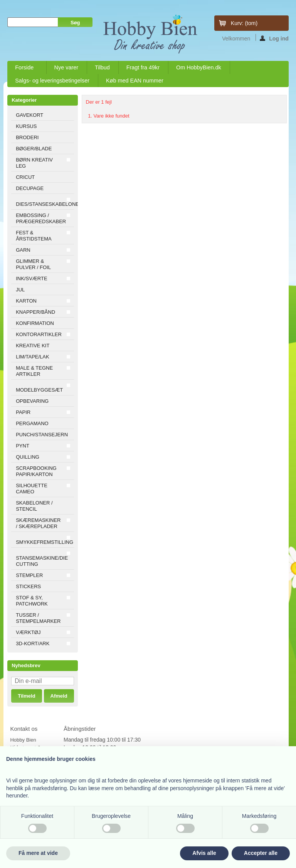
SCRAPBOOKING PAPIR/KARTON (36, 471)
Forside (25, 69)
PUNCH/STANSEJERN (42, 435)
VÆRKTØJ (28, 632)
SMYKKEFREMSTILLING (45, 542)
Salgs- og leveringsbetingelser (52, 81)
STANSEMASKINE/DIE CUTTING (42, 561)
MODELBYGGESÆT (39, 390)
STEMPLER (29, 575)
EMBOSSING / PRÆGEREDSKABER (41, 218)
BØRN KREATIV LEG (34, 163)
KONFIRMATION (35, 323)
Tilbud (102, 67)
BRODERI (27, 137)
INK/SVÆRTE (31, 278)
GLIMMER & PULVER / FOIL (33, 264)
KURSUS (26, 126)
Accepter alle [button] (261, 853)
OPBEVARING (32, 401)
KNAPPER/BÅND (35, 312)
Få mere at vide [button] (38, 853)
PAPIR (23, 412)
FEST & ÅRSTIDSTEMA (34, 236)
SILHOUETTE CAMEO (32, 489)
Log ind (274, 38)
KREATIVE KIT (33, 346)
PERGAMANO (32, 423)
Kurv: (244, 23)
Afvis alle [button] (204, 853)
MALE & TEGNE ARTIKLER (34, 371)
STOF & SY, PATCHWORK (32, 601)
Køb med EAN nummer (135, 81)
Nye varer (66, 67)
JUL (20, 290)
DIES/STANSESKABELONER (45, 204)
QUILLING (28, 457)
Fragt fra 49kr (143, 67)
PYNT (23, 446)
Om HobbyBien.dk (199, 67)
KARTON (26, 301)
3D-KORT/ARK (33, 643)
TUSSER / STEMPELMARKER (38, 618)
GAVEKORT (29, 115)
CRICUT (25, 177)
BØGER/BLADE (34, 149)
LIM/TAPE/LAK (32, 357)
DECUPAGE (30, 188)
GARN (23, 250)
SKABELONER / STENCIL (34, 506)
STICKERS (28, 586)
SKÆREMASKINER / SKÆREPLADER (38, 523)
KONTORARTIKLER (39, 334)
